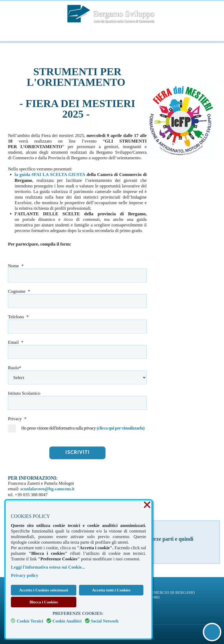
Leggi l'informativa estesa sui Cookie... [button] (48, 567)
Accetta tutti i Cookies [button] (111, 590)
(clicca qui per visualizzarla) (120, 428)
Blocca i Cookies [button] (44, 602)
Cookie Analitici (67, 621)
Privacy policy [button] (25, 575)
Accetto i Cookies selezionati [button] (44, 590)
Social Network (105, 621)
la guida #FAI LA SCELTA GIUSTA (50, 175)
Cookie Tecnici (30, 621)
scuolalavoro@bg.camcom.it (47, 489)
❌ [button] (147, 505)
